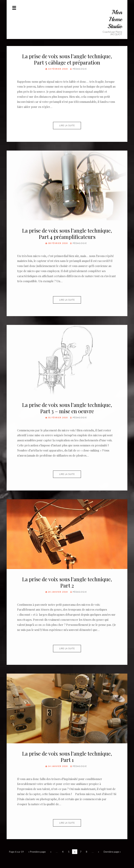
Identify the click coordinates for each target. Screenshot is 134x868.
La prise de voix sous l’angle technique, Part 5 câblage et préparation (67, 59)
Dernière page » (112, 852)
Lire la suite (67, 125)
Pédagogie (80, 69)
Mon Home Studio (115, 19)
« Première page (37, 852)
